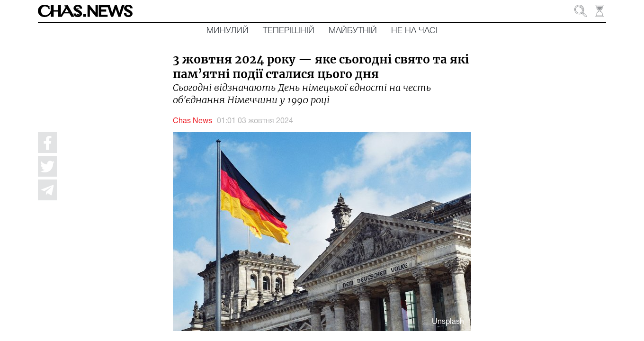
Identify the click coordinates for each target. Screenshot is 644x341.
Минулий (228, 31)
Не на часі (414, 31)
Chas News (192, 121)
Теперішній (289, 31)
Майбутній (353, 31)
